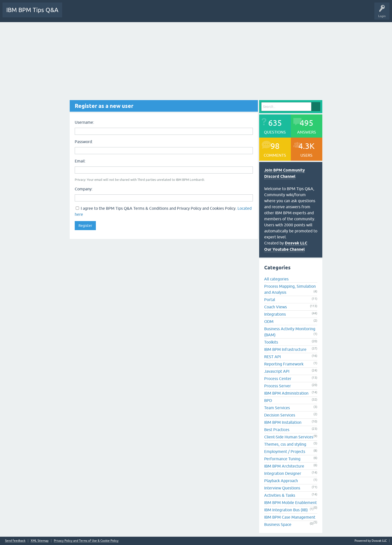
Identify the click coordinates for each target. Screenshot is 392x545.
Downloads (230, 14)
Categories (167, 14)
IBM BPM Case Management (290, 517)
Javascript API (277, 371)
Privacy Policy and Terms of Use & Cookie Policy (86, 541)
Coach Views (276, 307)
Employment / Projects (285, 451)
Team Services (277, 408)
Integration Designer (283, 473)
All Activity (73, 14)
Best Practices (277, 430)
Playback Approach (281, 481)
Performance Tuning (282, 459)
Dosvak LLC (296, 243)
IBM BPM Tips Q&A (32, 10)
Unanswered (130, 14)
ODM (269, 321)
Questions (93, 14)
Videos (286, 14)
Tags (149, 14)
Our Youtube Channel (284, 249)
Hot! (111, 14)
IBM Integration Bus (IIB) (286, 510)
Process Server (278, 386)
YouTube (302, 14)
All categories (276, 279)
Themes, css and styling (285, 444)
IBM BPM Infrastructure (285, 349)
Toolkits (271, 342)
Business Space (278, 524)
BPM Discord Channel (259, 14)
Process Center (278, 379)
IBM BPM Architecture (284, 466)
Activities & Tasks (280, 495)
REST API (272, 357)
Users (186, 14)
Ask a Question (207, 14)
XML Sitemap (40, 541)
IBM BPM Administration (286, 393)
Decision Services (280, 415)
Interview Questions (282, 488)
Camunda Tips (323, 14)
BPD (268, 400)
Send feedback (15, 541)
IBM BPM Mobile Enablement (290, 502)
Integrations (275, 314)
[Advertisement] (196, 60)
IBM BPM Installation (283, 422)
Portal (270, 300)
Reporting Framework (284, 364)
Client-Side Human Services (289, 437)
